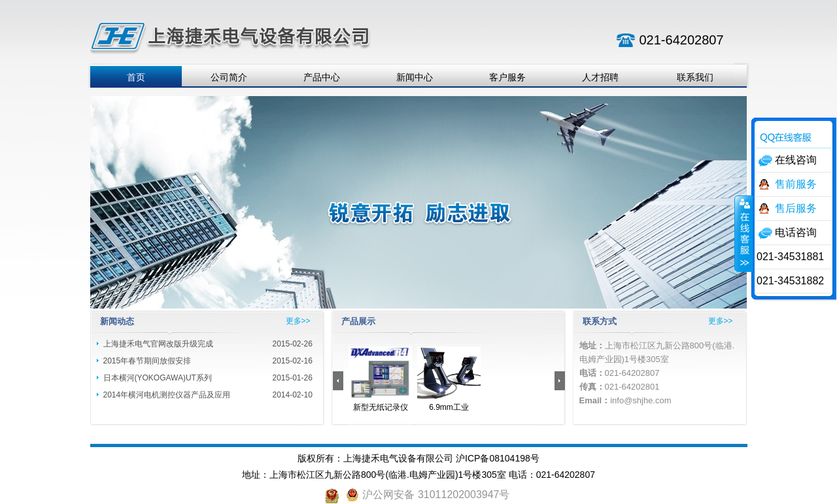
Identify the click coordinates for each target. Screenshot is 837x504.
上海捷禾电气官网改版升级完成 (158, 344)
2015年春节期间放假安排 (147, 361)
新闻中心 (415, 77)
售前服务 (796, 184)
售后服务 (796, 208)
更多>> (298, 321)
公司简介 (229, 77)
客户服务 (507, 77)
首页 (136, 77)
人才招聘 (600, 77)
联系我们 (695, 77)
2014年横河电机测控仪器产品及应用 (167, 395)
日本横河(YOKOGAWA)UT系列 (158, 378)
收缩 (743, 233)
